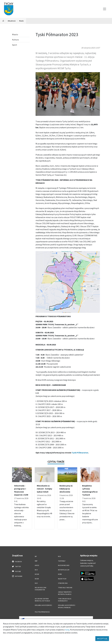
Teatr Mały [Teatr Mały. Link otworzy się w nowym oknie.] (62, 561)
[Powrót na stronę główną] (3, 21)
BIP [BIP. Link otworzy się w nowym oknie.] (36, 556)
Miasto (21, 21)
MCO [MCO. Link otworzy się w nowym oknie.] (36, 570)
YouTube (16, 571)
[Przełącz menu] (105, 9)
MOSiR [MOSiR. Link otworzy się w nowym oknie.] (37, 579)
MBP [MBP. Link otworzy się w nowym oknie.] (36, 561)
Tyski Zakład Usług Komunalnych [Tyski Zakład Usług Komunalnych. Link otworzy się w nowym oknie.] (65, 600)
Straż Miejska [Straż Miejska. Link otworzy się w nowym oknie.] (63, 583)
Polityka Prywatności (42, 612)
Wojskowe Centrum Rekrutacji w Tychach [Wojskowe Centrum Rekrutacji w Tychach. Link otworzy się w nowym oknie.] (42, 600)
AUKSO (37, 565)
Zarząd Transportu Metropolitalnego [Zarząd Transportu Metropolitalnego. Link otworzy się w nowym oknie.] (65, 593)
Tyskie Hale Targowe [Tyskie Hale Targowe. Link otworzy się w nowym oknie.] (65, 588)
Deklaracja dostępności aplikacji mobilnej (67, 606)
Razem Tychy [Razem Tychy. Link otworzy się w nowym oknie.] (62, 579)
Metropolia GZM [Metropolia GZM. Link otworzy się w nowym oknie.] (64, 570)
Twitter (16, 566)
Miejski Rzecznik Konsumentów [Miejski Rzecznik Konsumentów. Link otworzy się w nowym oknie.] (41, 589)
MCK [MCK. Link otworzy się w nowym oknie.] (59, 556)
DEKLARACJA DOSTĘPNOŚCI (43, 605)
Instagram (17, 576)
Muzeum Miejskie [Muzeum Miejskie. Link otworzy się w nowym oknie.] (64, 565)
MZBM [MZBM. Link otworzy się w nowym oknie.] (60, 574)
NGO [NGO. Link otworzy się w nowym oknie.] (36, 583)
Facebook (17, 561)
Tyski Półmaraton (80, 453)
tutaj (67, 630)
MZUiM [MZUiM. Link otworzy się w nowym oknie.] (37, 574)
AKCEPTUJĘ (102, 639)
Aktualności (12, 21)
